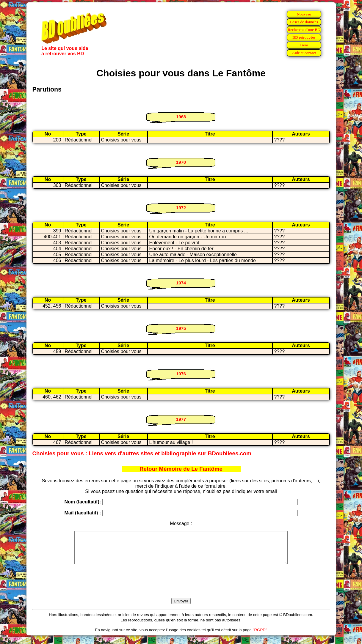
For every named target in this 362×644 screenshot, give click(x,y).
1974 (181, 283)
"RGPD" (260, 636)
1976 (181, 374)
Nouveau (304, 14)
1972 (181, 208)
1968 (181, 117)
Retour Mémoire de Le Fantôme (181, 469)
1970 (181, 162)
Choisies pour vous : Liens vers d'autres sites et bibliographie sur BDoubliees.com (142, 453)
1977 (181, 419)
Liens (304, 45)
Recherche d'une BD (304, 30)
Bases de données (304, 22)
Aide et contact (304, 53)
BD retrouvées (304, 37)
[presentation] (181, 588)
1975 (181, 328)
